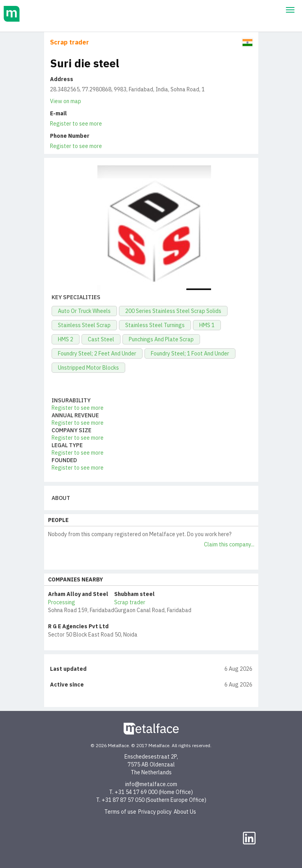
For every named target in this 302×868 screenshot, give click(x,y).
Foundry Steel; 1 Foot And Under (190, 353)
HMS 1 (207, 325)
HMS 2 (66, 339)
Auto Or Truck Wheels (84, 311)
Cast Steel (101, 339)
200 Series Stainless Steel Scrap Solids (173, 311)
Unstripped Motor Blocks (88, 368)
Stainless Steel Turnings (155, 325)
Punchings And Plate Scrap (161, 339)
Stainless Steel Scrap (84, 325)
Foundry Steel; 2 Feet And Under (97, 353)
